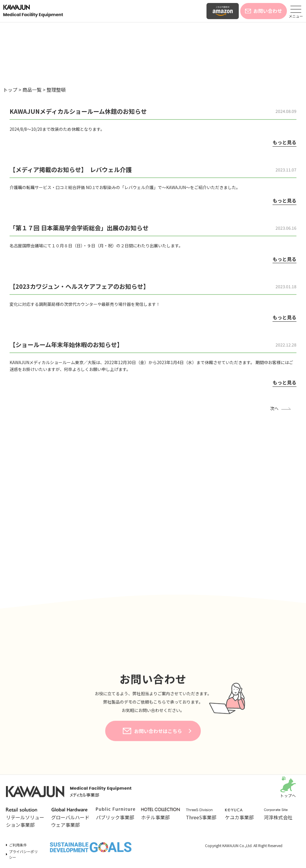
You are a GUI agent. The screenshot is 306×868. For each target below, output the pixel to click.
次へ (274, 408)
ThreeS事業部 (202, 815)
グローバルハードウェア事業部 (71, 818)
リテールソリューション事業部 (26, 818)
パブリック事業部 (115, 814)
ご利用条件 (18, 845)
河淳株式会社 (280, 815)
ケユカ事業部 (242, 815)
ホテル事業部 (161, 814)
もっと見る (284, 142)
